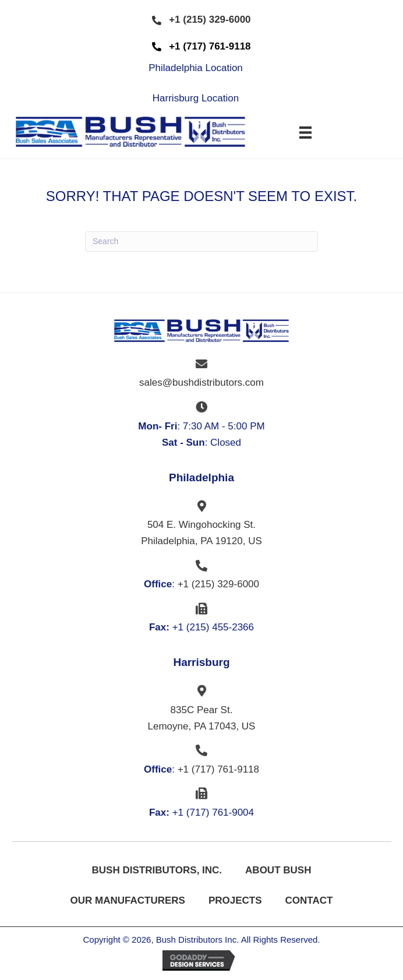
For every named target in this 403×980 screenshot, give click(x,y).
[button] (201, 20)
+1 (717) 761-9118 (218, 769)
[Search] (201, 242)
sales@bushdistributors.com (201, 383)
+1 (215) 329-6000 (218, 584)
